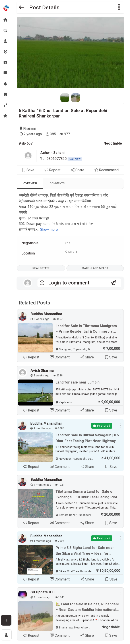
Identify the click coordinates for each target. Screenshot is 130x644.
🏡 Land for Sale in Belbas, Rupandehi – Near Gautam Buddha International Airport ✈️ (87, 607)
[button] (119, 8)
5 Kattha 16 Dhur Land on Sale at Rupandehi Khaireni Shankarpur (63, 113)
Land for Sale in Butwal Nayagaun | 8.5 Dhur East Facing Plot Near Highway (87, 438)
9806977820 (64, 159)
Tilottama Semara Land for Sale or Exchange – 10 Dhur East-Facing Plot (86, 494)
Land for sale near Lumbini (78, 382)
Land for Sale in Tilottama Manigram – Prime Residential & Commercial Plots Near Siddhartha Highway (86, 329)
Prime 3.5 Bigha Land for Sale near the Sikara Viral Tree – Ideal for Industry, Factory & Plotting (85, 551)
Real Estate (41, 268)
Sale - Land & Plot (95, 268)
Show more (49, 230)
